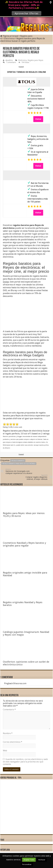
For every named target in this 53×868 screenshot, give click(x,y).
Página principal (9, 36)
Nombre (8, 733)
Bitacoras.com (20, 683)
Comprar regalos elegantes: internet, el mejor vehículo (34, 477)
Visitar (38, 119)
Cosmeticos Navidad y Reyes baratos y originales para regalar (24, 544)
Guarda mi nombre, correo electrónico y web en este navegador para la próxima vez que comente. (25, 762)
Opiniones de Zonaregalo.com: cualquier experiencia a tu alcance (19, 471)
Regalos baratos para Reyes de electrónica (19, 464)
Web (5, 751)
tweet (21, 67)
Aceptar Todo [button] (29, 860)
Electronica (9, 38)
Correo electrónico (13, 742)
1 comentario (11, 62)
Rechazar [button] (42, 860)
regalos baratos (18, 461)
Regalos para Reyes (35, 60)
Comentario (9, 710)
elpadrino (9, 60)
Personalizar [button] (27, 864)
